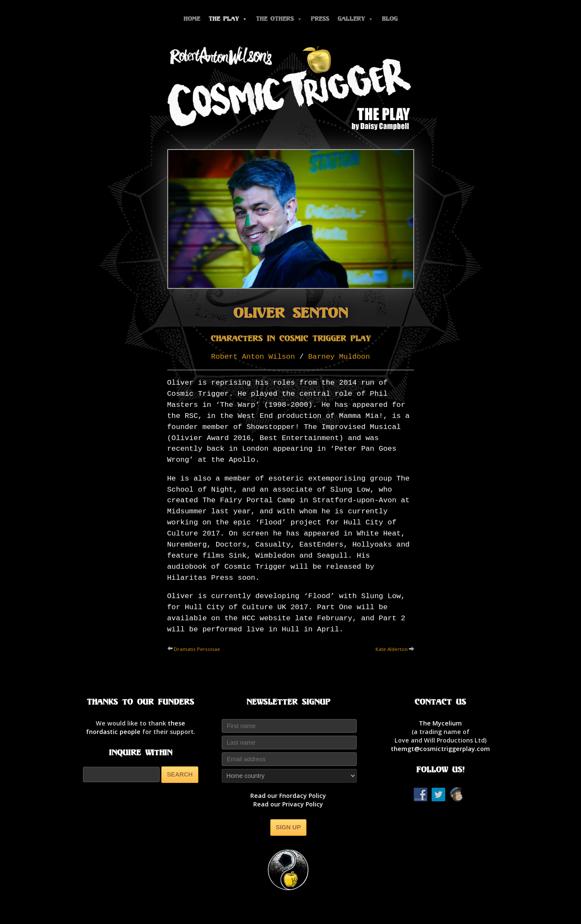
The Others (279, 19)
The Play (228, 19)
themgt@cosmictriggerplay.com (440, 749)
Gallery (355, 19)
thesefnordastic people (136, 727)
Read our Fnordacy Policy (288, 796)
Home (192, 19)
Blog (390, 19)
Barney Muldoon (339, 357)
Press (320, 19)
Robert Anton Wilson (253, 357)
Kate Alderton (392, 649)
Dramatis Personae (197, 649)
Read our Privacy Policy (288, 804)
